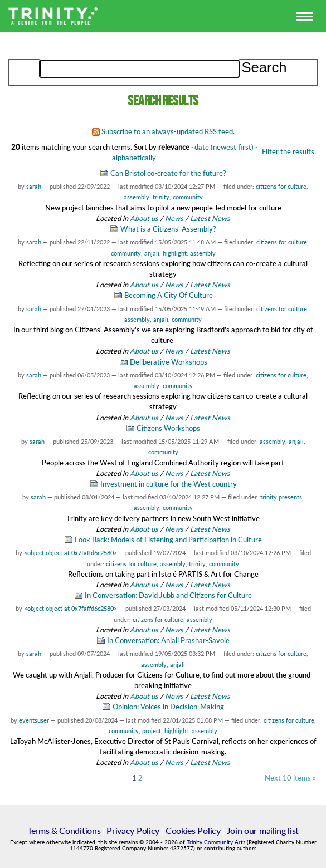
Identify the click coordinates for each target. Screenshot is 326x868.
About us (144, 218)
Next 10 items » (290, 778)
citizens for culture (281, 186)
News (174, 218)
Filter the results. (289, 151)
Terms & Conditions (64, 830)
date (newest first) (224, 147)
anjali (152, 253)
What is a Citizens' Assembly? (168, 229)
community (188, 197)
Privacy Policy (133, 830)
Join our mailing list (263, 830)
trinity (161, 197)
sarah (34, 186)
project (152, 731)
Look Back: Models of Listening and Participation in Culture (168, 540)
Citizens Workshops (168, 428)
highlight (175, 253)
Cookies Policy (193, 830)
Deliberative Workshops (169, 362)
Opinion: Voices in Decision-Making (168, 707)
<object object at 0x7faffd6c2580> (70, 553)
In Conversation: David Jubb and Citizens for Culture (168, 595)
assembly (137, 197)
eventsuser (34, 720)
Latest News (210, 218)
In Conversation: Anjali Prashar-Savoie (168, 640)
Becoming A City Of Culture (169, 295)
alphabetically (134, 158)
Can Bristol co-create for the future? (168, 173)
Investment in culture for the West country (169, 484)
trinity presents (281, 497)
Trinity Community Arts (217, 842)
